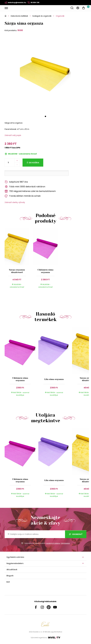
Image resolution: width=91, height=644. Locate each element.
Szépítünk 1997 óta (16, 182)
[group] (22, 364)
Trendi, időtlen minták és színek (23, 196)
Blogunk (10, 576)
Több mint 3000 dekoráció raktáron (25, 187)
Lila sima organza (54, 379)
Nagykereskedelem (15, 563)
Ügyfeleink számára (15, 557)
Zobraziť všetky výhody (15, 202)
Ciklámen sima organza (45, 271)
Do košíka (34, 163)
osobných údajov (53, 543)
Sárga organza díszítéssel (17, 271)
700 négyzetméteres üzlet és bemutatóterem (30, 191)
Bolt (8, 582)
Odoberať (76, 534)
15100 (20, 30)
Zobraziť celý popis (13, 135)
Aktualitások (12, 570)
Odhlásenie (65, 543)
